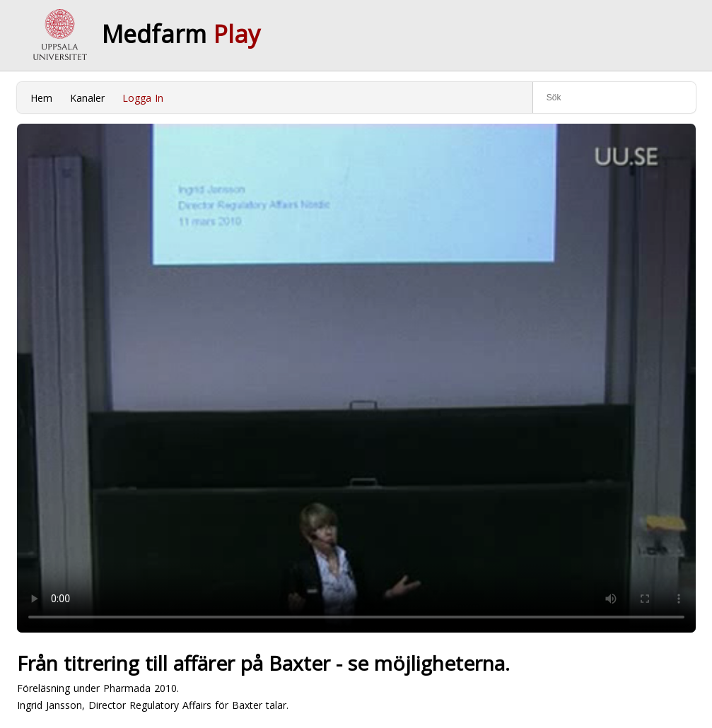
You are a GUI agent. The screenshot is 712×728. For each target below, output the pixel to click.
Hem (41, 98)
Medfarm (181, 34)
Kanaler (87, 98)
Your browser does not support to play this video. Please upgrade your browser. (356, 378)
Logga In (143, 98)
